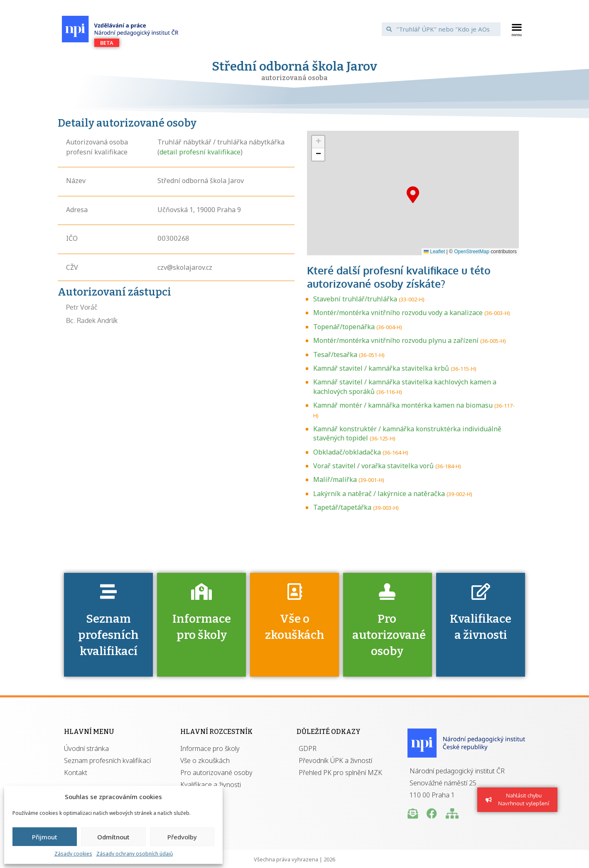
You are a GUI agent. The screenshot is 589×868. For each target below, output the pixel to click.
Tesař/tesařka (335, 355)
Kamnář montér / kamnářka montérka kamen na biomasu (403, 405)
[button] (517, 29)
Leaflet (434, 252)
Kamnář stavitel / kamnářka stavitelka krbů (381, 368)
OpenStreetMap (472, 252)
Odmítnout (113, 837)
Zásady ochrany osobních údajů (135, 854)
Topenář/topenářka (344, 327)
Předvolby (182, 837)
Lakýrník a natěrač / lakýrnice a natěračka (379, 494)
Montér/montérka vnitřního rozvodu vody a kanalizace (398, 313)
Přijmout (45, 837)
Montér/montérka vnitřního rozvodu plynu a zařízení (396, 340)
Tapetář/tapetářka (342, 507)
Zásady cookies (73, 854)
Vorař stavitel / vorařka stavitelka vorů (373, 466)
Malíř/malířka (335, 479)
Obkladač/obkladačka (347, 452)
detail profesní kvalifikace (200, 152)
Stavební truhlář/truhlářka (355, 299)
